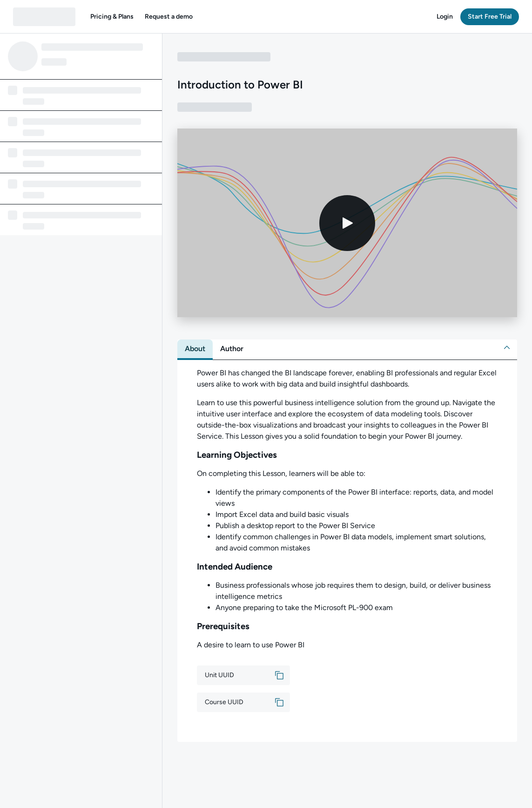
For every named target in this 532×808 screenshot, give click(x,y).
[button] (112, 17)
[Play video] (347, 223)
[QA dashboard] (44, 17)
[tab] (195, 349)
